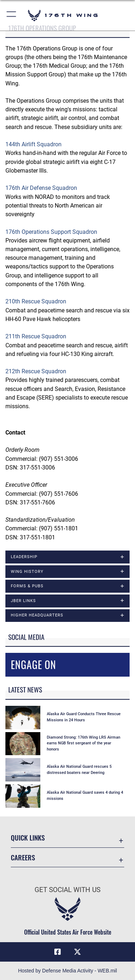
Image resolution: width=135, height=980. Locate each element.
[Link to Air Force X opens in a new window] (77, 952)
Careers (23, 857)
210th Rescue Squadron (36, 301)
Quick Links (28, 838)
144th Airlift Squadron (33, 144)
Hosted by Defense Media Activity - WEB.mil (67, 971)
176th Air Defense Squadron (41, 188)
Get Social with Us (67, 890)
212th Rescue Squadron (36, 371)
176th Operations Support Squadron (51, 232)
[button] (12, 15)
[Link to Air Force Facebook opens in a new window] (58, 952)
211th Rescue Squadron (36, 336)
